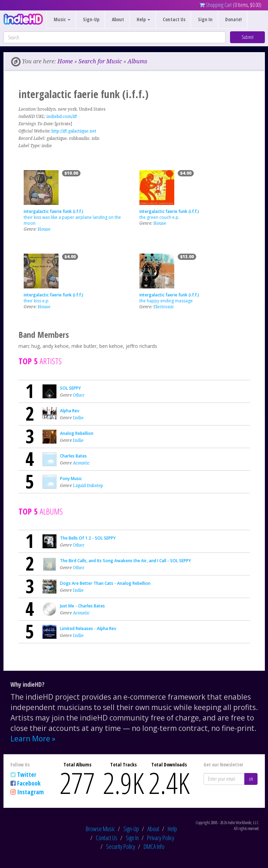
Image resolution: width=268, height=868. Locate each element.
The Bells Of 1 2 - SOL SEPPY (88, 538)
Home (65, 61)
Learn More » (33, 739)
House (44, 229)
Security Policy (121, 846)
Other (79, 395)
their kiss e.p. (37, 301)
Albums (137, 61)
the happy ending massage (166, 301)
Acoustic (81, 463)
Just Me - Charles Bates (82, 606)
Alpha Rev (70, 411)
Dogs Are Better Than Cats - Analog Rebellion (105, 583)
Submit (247, 37)
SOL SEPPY (70, 388)
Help (172, 829)
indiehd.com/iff (62, 116)
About (118, 19)
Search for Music (100, 61)
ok (251, 779)
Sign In (205, 19)
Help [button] (143, 19)
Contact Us (174, 19)
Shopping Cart (216, 5)
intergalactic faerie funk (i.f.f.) (53, 211)
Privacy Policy (161, 838)
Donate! (233, 19)
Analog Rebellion (77, 433)
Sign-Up (91, 19)
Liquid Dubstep (88, 485)
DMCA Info (154, 846)
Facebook (29, 783)
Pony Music (71, 479)
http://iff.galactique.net (74, 131)
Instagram (30, 792)
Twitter (27, 774)
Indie (78, 418)
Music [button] (62, 19)
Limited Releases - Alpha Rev (88, 628)
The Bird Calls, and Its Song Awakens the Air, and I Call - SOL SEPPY (125, 561)
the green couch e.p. (159, 217)
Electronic (164, 307)
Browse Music (100, 829)
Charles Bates (73, 456)
